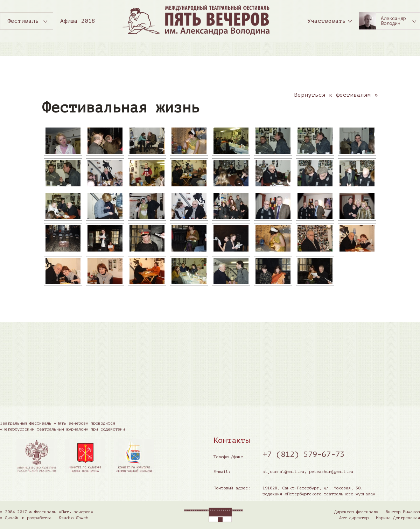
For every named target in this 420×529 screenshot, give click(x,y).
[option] (37, 456)
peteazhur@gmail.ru (331, 472)
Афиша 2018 (78, 21)
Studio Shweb (73, 518)
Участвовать (327, 21)
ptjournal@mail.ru (283, 472)
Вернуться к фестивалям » (336, 95)
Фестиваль (23, 21)
